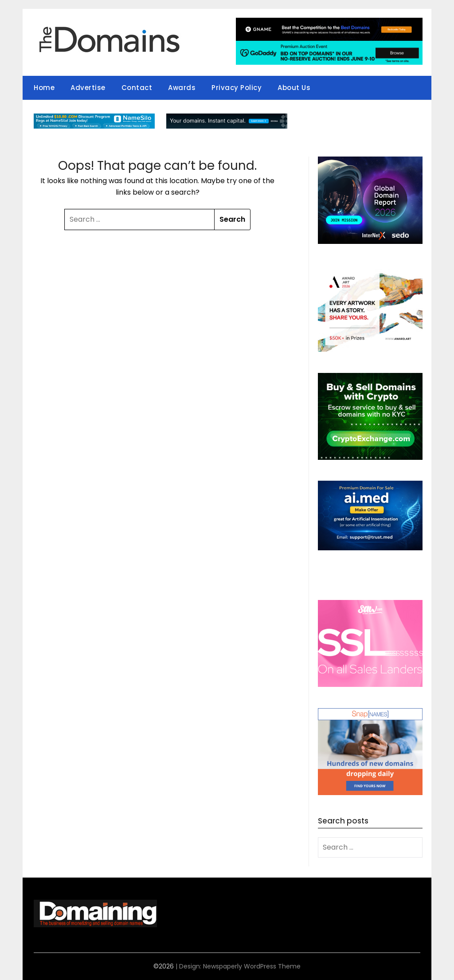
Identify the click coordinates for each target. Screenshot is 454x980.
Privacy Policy (237, 88)
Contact (137, 88)
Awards (182, 88)
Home (44, 88)
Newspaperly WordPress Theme (252, 966)
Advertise (88, 88)
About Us (294, 88)
